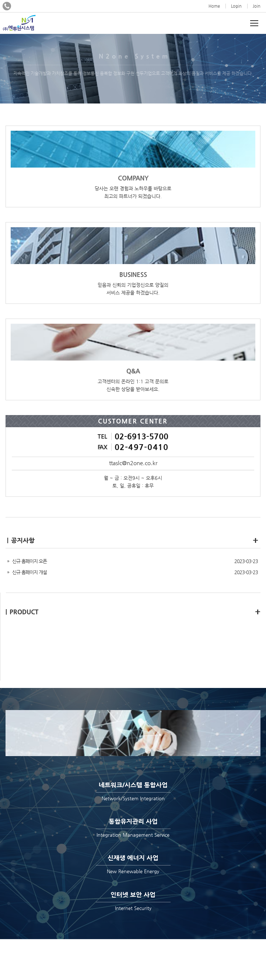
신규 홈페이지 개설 (29, 572)
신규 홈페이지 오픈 (29, 561)
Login (236, 6)
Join (257, 6)
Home (214, 6)
